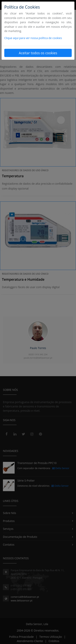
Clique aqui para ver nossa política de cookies (33, 38)
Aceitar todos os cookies (38, 53)
